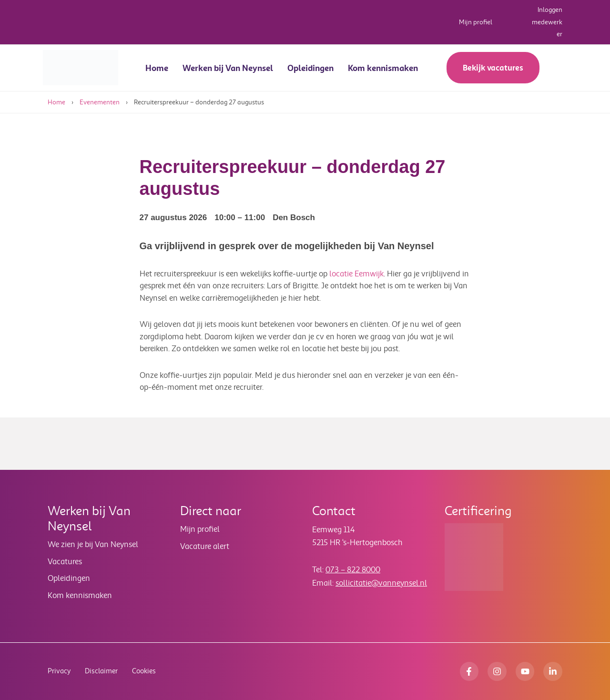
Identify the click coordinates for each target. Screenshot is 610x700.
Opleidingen (310, 68)
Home (157, 68)
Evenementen (100, 102)
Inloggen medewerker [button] (547, 22)
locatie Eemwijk (356, 274)
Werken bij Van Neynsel (228, 68)
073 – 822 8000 (353, 570)
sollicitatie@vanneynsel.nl (381, 583)
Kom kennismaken (383, 68)
